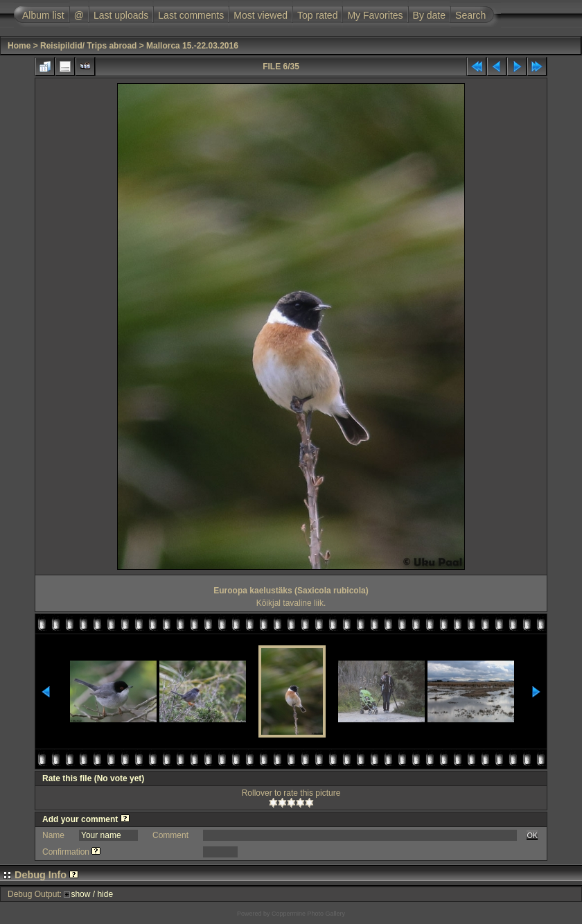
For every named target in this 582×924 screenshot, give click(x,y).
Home (19, 46)
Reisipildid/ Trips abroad (88, 46)
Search (470, 15)
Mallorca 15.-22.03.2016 (192, 46)
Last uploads (121, 15)
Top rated (317, 15)
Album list (43, 15)
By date (429, 15)
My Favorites (375, 15)
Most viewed (261, 15)
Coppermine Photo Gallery (308, 914)
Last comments (191, 15)
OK (532, 835)
